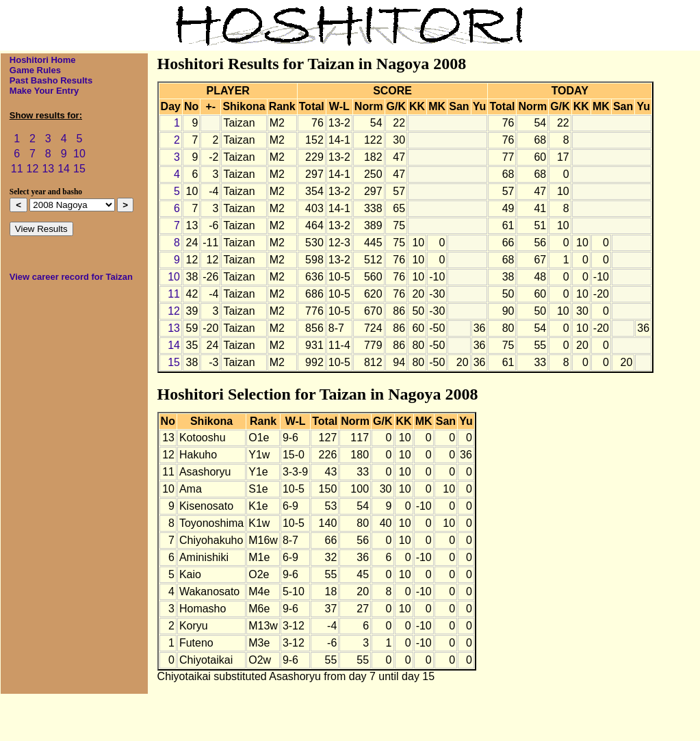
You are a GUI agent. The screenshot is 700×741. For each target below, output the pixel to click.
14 (64, 169)
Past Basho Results (51, 80)
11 (17, 169)
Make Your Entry (44, 91)
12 (33, 169)
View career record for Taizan (71, 277)
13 (48, 169)
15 (79, 169)
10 (79, 154)
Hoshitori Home (43, 60)
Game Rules (35, 70)
